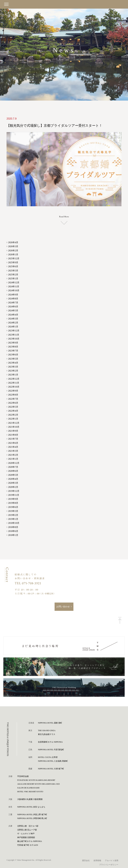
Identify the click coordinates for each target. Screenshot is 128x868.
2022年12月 (14, 379)
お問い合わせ (63, 606)
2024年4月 (13, 314)
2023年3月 (13, 367)
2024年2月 (13, 323)
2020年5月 (13, 475)
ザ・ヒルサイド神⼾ (26, 833)
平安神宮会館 (23, 776)
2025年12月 (14, 258)
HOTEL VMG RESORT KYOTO (30, 791)
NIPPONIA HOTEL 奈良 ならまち (31, 807)
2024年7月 (13, 302)
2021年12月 (14, 423)
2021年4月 (13, 447)
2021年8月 (13, 435)
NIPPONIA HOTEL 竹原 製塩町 (51, 749)
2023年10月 (14, 338)
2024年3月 (13, 319)
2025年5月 (13, 270)
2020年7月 (13, 467)
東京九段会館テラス (47, 734)
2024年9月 (13, 294)
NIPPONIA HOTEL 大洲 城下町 (51, 769)
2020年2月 (13, 487)
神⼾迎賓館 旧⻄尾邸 (26, 837)
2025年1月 (13, 278)
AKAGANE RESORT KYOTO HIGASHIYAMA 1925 (38, 784)
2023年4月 (13, 363)
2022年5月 (13, 407)
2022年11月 (14, 383)
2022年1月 (13, 419)
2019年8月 (13, 503)
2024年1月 (13, 326)
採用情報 (97, 860)
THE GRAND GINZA (47, 730)
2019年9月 (13, 499)
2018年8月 (13, 527)
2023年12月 (14, 330)
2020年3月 (13, 483)
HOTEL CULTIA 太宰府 (48, 757)
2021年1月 (13, 459)
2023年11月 (14, 334)
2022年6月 (13, 403)
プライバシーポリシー (109, 864)
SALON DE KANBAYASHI (28, 788)
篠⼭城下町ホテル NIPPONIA (30, 841)
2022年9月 (13, 391)
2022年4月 (13, 411)
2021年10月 (14, 427)
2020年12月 (14, 463)
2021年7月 (13, 439)
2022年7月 (13, 399)
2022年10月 (14, 387)
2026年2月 (13, 250)
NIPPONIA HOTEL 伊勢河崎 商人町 (32, 818)
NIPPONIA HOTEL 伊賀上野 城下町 (32, 814)
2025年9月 (13, 262)
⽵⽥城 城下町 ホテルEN (28, 845)
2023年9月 (13, 343)
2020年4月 (13, 479)
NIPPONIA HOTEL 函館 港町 (50, 723)
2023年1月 (13, 375)
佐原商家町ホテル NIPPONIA (50, 742)
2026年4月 (13, 242)
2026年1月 (13, 254)
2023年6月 (13, 355)
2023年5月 (13, 358)
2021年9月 (13, 431)
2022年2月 (13, 415)
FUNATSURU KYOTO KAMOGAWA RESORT (36, 780)
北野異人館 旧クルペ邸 (28, 826)
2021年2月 (13, 455)
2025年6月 (13, 266)
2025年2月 (13, 274)
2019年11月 (14, 495)
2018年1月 (13, 535)
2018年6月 (13, 531)
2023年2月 (13, 371)
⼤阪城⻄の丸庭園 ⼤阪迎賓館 (30, 799)
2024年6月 (13, 306)
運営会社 (86, 860)
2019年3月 (13, 511)
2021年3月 (13, 451)
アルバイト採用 (112, 860)
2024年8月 (13, 298)
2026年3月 (13, 246)
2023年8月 (13, 347)
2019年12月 (14, 491)
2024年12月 (14, 282)
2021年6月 (13, 443)
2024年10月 (14, 290)
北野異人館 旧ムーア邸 (27, 830)
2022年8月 (13, 395)
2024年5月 (13, 310)
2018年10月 (14, 523)
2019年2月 (13, 515)
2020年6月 (13, 471)
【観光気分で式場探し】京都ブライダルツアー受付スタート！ (51, 126)
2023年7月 (13, 351)
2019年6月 (13, 507)
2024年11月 (14, 286)
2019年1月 (13, 519)
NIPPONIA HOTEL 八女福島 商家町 (53, 761)
